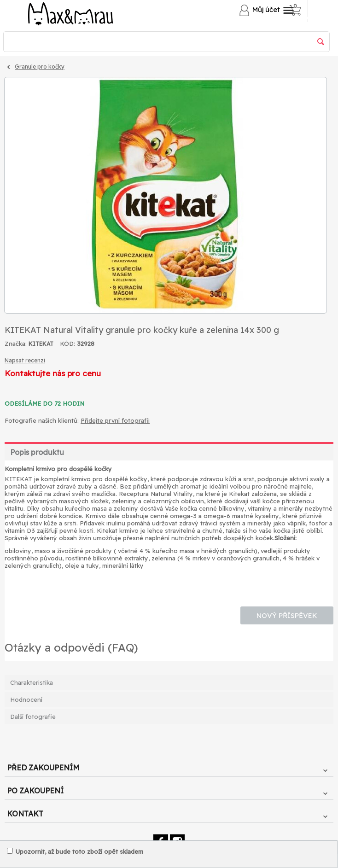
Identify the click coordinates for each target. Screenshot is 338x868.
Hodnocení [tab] (26, 699)
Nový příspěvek (287, 615)
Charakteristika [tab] (32, 682)
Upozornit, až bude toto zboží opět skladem (75, 851)
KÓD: (67, 344)
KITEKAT (41, 344)
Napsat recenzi (25, 360)
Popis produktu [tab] (37, 452)
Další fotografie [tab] (33, 717)
